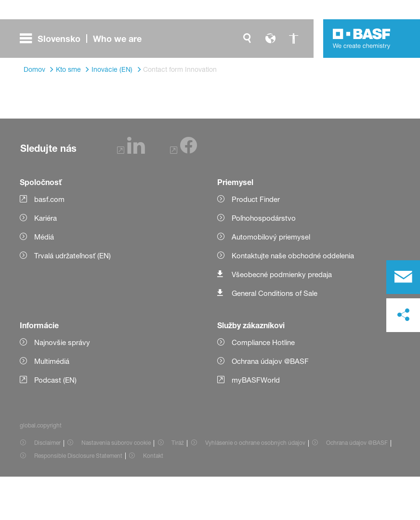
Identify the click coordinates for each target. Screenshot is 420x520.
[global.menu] (85, 39)
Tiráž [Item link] (178, 486)
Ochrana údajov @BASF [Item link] (357, 486)
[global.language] (270, 39)
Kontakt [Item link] (153, 499)
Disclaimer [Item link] (47, 486)
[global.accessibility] (293, 39)
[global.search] (247, 39)
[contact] (403, 277)
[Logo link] (362, 39)
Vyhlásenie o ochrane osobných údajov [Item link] (255, 486)
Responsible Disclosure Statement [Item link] (78, 499)
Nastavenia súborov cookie (116, 486)
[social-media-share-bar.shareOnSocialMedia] (403, 315)
